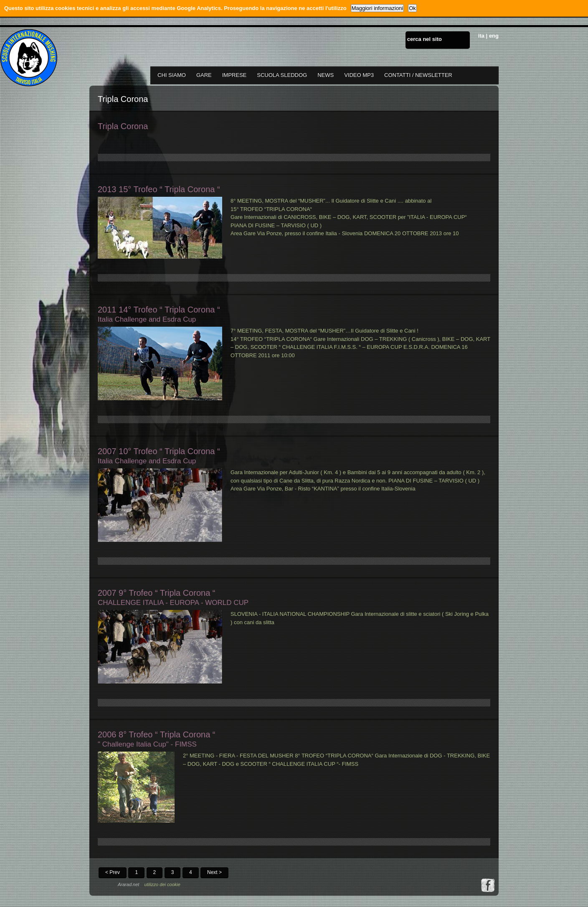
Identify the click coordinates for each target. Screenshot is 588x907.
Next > (214, 872)
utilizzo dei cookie (162, 884)
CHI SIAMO (172, 75)
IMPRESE (234, 75)
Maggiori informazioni (378, 8)
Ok (412, 8)
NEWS (326, 75)
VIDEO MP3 (359, 75)
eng (494, 36)
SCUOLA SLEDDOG (282, 75)
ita (481, 36)
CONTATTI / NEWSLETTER (418, 75)
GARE (204, 75)
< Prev (113, 872)
